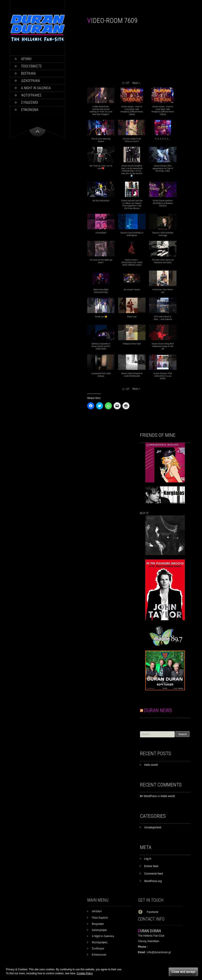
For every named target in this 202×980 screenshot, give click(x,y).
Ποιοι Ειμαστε (31, 66)
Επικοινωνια (30, 110)
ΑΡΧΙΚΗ (26, 59)
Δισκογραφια (31, 81)
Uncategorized (153, 827)
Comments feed (154, 874)
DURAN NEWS (158, 710)
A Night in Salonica (36, 88)
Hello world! (151, 765)
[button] (136, 83)
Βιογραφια (28, 73)
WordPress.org (153, 881)
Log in (148, 859)
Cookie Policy (85, 973)
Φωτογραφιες (31, 95)
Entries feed (151, 866)
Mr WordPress (148, 796)
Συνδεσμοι (30, 102)
